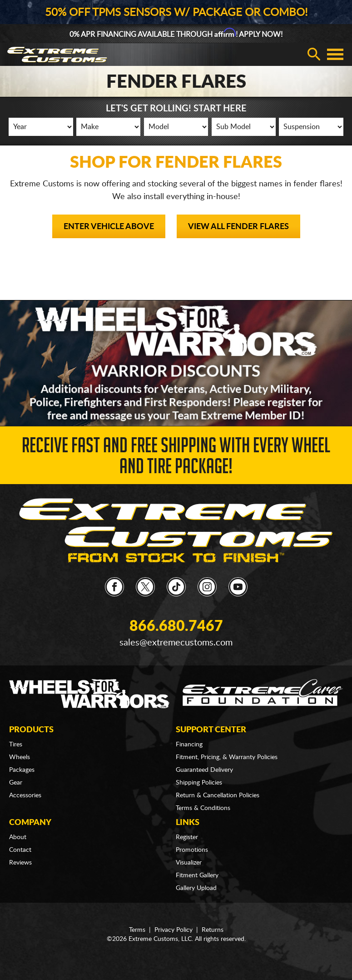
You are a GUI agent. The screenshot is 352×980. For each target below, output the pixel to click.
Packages (22, 770)
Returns (213, 930)
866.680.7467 (176, 626)
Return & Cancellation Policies (218, 795)
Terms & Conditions (203, 808)
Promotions (192, 850)
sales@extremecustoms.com (176, 643)
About (18, 837)
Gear (16, 783)
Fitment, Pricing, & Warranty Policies (227, 757)
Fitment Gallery (197, 875)
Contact (20, 850)
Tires (16, 745)
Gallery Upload (196, 888)
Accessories (25, 795)
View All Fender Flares (238, 227)
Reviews (20, 863)
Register (187, 837)
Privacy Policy (174, 930)
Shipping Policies (199, 783)
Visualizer (189, 863)
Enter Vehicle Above (109, 227)
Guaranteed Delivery (204, 770)
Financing (189, 745)
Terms (137, 930)
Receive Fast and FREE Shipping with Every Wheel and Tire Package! (176, 458)
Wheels (20, 757)
